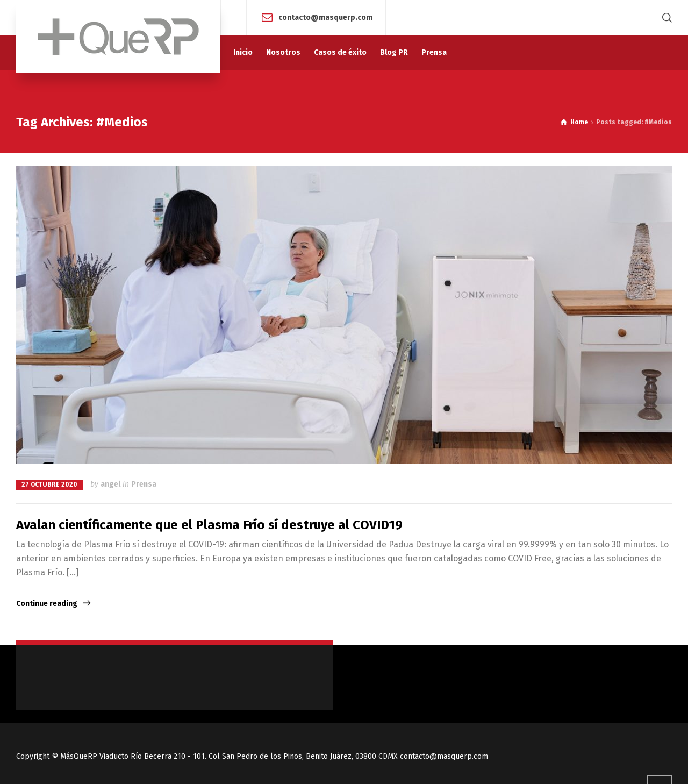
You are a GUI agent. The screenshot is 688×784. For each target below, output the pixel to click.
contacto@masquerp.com (325, 17)
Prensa (144, 484)
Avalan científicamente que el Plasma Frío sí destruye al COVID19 (209, 525)
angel (110, 484)
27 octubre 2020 (49, 484)
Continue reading (47, 604)
